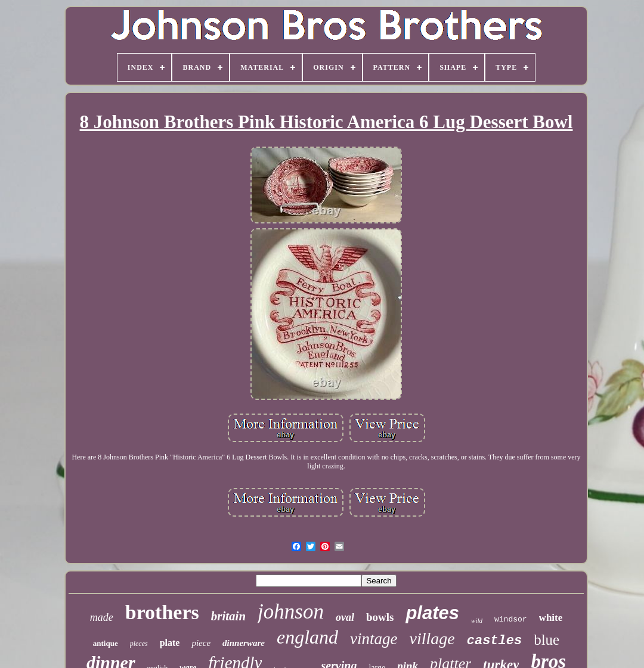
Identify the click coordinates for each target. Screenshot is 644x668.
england (307, 637)
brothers (162, 612)
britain (228, 616)
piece (201, 643)
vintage (374, 639)
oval (345, 617)
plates (432, 613)
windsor (511, 619)
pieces (139, 644)
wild (477, 620)
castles (494, 641)
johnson (291, 612)
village (432, 639)
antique (106, 643)
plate (170, 643)
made (102, 617)
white (551, 618)
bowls (380, 617)
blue (547, 640)
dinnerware (244, 643)
